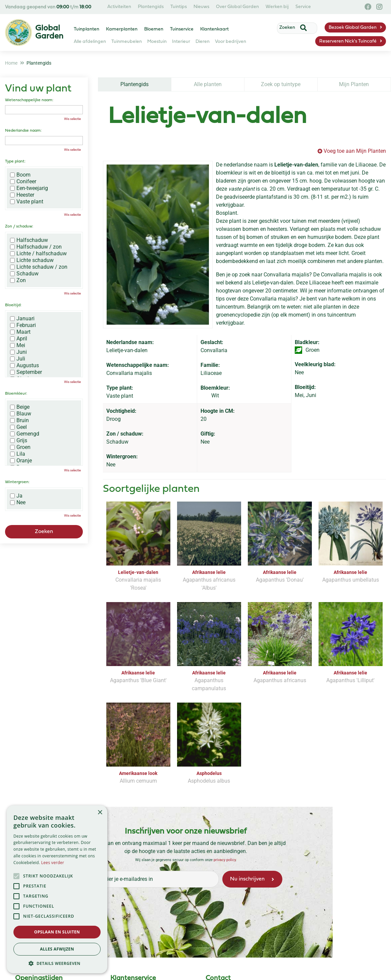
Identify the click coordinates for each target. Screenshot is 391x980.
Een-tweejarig (29, 188)
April (19, 339)
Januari (22, 319)
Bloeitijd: (13, 305)
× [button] (100, 813)
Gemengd (25, 434)
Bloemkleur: (16, 394)
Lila (18, 454)
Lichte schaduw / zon (39, 267)
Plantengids (134, 84)
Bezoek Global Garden (353, 28)
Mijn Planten (354, 84)
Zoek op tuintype (281, 84)
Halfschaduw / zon (36, 247)
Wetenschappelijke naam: (29, 100)
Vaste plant (27, 202)
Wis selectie (72, 119)
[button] (57, 963)
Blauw (21, 414)
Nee (18, 503)
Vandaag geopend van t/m (48, 7)
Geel (18, 427)
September (26, 372)
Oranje (21, 461)
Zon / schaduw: (19, 226)
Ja (16, 496)
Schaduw (24, 274)
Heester (22, 195)
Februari (23, 325)
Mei (18, 345)
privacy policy (224, 860)
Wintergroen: (17, 482)
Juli (18, 359)
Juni (18, 352)
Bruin (19, 420)
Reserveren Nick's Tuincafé (348, 41)
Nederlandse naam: (23, 131)
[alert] (57, 889)
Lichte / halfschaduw (38, 254)
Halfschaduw (29, 240)
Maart (20, 332)
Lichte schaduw (32, 260)
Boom (20, 175)
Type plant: (15, 161)
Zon (18, 280)
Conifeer (23, 182)
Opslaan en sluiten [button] (57, 932)
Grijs (19, 441)
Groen (20, 447)
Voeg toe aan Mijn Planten (355, 151)
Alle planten (208, 84)
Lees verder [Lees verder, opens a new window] (53, 863)
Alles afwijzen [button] (57, 949)
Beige (20, 407)
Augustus (24, 366)
